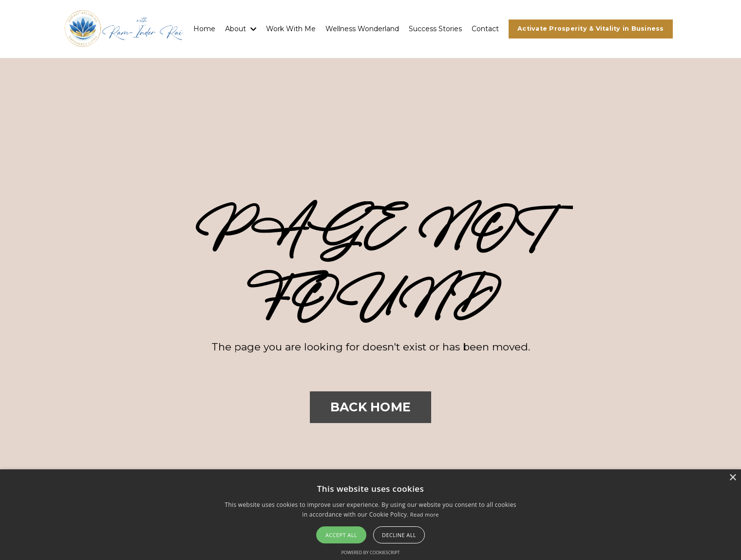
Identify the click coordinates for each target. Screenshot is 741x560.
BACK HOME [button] (370, 407)
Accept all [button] (341, 535)
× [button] (732, 478)
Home (204, 29)
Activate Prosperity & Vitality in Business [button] (591, 29)
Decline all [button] (399, 535)
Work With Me (291, 29)
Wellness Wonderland (362, 29)
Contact (485, 29)
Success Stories (435, 29)
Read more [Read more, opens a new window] (425, 514)
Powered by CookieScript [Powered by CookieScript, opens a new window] (370, 552)
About (241, 29)
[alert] (370, 515)
